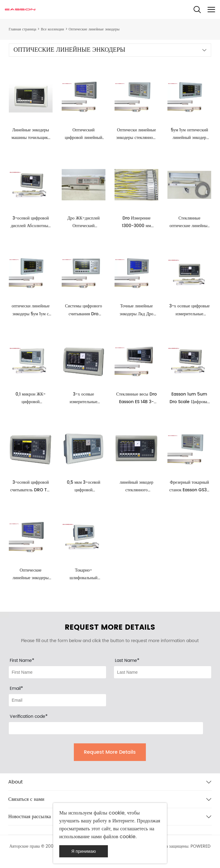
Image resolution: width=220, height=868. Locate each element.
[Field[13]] (57, 700)
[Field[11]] (57, 672)
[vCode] (106, 728)
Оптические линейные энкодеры (94, 29)
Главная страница (23, 29)
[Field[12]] (163, 672)
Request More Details (110, 752)
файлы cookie (109, 813)
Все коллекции (52, 29)
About (15, 782)
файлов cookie (120, 837)
